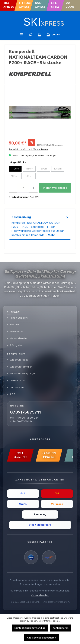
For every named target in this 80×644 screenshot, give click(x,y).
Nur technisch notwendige (30, 628)
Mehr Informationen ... (49, 621)
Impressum (15, 387)
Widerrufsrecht (17, 360)
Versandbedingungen (22, 373)
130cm (15, 176)
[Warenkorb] (53, 35)
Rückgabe (15, 345)
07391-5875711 (26, 412)
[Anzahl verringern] (13, 188)
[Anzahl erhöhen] (33, 188)
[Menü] (22, 35)
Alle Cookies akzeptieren (41, 638)
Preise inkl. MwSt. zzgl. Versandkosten (28, 149)
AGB (11, 394)
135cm (29, 176)
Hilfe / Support (17, 318)
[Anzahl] (23, 188)
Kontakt (13, 325)
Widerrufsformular (19, 367)
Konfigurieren (61, 628)
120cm (44, 169)
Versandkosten (18, 338)
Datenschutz (16, 380)
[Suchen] (31, 35)
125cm (58, 169)
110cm (15, 169)
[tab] (40, 226)
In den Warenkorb (55, 188)
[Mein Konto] (39, 35)
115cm (29, 169)
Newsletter (15, 332)
